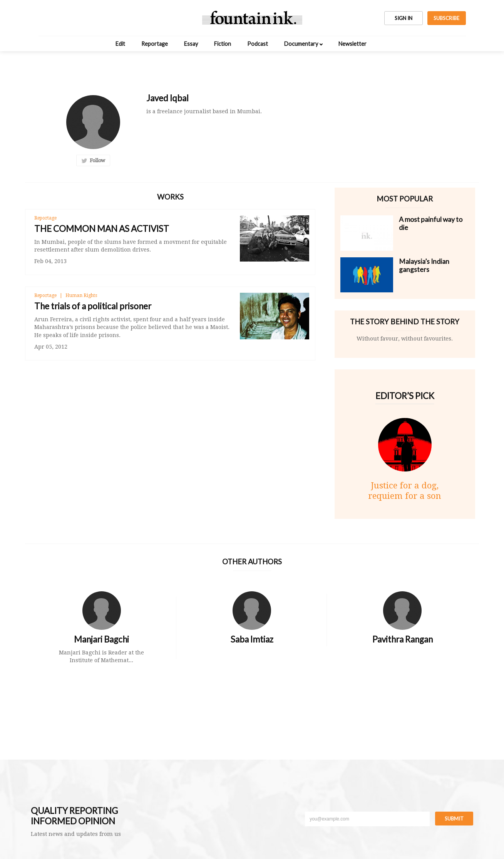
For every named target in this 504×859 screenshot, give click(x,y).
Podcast (258, 44)
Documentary (301, 44)
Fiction (223, 44)
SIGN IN (404, 18)
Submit (454, 819)
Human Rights (81, 295)
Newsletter (352, 44)
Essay (191, 44)
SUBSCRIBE (446, 18)
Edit (120, 44)
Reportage (155, 44)
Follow (93, 161)
